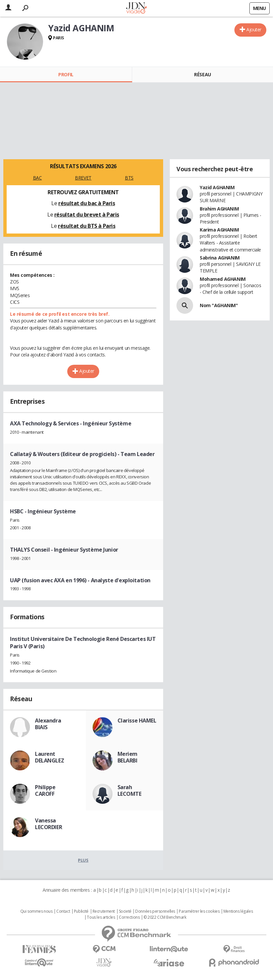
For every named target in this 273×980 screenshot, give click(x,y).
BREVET (83, 178)
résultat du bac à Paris (87, 203)
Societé (125, 911)
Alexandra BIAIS (48, 724)
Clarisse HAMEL (137, 721)
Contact (63, 911)
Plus (83, 860)
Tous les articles (101, 917)
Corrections (129, 917)
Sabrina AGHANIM (220, 258)
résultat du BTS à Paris (87, 226)
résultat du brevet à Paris (87, 215)
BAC (37, 178)
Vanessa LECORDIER (48, 824)
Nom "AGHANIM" (219, 305)
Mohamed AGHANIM (223, 279)
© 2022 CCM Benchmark (165, 917)
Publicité (81, 911)
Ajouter (254, 29)
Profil (66, 74)
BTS (129, 178)
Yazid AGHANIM (217, 187)
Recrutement (104, 911)
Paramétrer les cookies (199, 911)
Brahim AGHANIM (219, 209)
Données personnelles (155, 911)
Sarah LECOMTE (130, 790)
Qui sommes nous (36, 911)
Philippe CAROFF (45, 790)
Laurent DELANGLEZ (49, 757)
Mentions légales (238, 911)
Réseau (202, 74)
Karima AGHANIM (219, 230)
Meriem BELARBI (128, 757)
